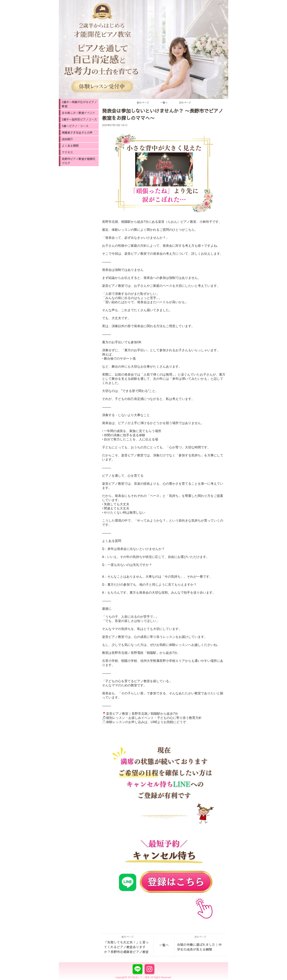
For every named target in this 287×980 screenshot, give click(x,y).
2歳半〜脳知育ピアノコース (79, 119)
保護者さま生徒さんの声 (77, 132)
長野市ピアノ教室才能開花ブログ (79, 161)
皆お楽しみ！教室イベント (79, 113)
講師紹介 (67, 139)
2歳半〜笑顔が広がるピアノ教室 (79, 104)
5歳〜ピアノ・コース (75, 126)
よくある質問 (70, 146)
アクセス (67, 152)
